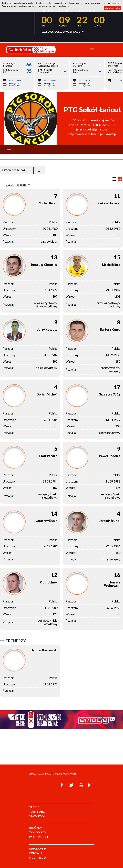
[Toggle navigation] (92, 50)
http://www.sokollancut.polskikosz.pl (92, 134)
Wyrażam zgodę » (113, 8)
